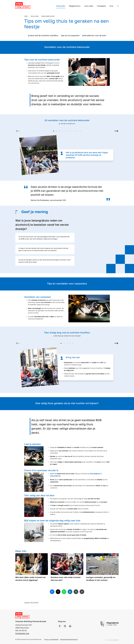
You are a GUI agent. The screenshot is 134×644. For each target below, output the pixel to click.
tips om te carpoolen (70, 35)
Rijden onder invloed (48, 16)
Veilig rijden (34, 16)
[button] (54, 131)
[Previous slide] (18, 131)
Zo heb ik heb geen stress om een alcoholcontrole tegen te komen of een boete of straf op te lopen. (45, 261)
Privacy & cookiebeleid (51, 639)
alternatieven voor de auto (94, 35)
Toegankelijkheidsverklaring (69, 639)
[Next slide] (116, 131)
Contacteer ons (22, 633)
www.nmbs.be (55, 476)
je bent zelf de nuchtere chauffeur (43, 35)
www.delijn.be (95, 474)
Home (26, 16)
